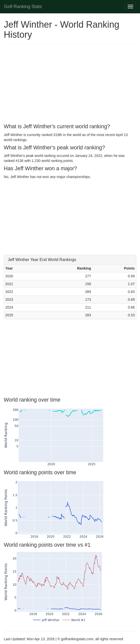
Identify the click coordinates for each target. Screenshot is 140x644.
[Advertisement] (70, 85)
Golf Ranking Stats (23, 7)
